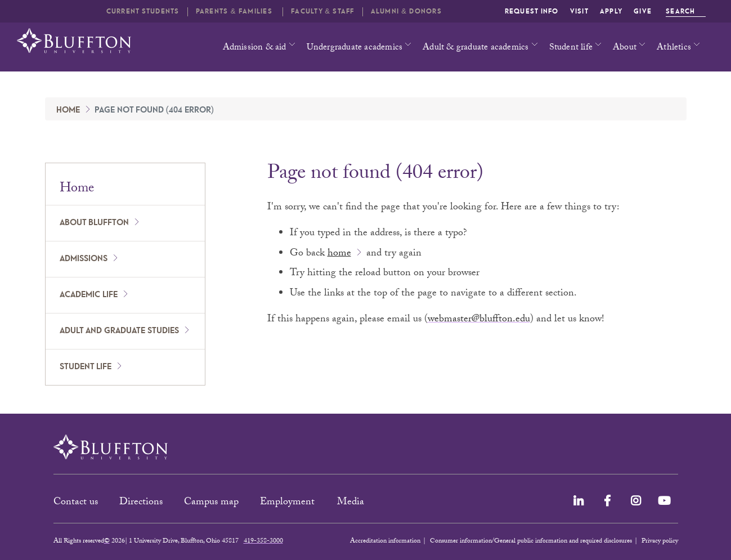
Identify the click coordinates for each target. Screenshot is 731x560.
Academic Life (89, 295)
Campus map (211, 503)
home (339, 254)
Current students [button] (143, 12)
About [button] (625, 48)
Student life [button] (571, 48)
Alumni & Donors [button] (406, 12)
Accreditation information (385, 541)
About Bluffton (94, 223)
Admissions (84, 259)
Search (686, 12)
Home (68, 110)
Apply (611, 12)
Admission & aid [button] (255, 48)
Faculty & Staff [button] (322, 12)
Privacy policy (660, 541)
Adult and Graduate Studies (119, 331)
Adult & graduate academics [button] (476, 48)
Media (352, 503)
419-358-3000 (263, 541)
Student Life (86, 367)
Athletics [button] (674, 48)
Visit (579, 12)
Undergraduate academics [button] (355, 48)
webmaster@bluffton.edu (479, 320)
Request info (532, 12)
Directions (141, 503)
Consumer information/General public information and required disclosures (531, 541)
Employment (289, 503)
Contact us (76, 503)
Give (643, 12)
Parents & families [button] (235, 12)
